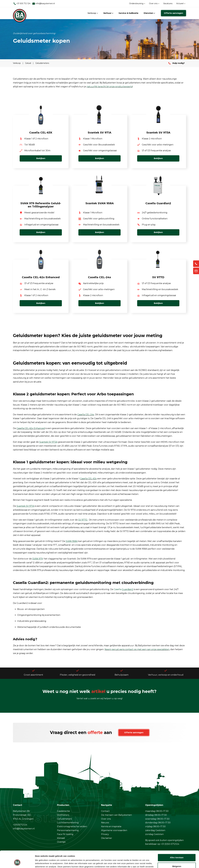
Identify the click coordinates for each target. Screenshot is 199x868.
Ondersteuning (137, 3)
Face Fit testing (65, 834)
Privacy (105, 834)
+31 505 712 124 (22, 3)
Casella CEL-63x (88, 479)
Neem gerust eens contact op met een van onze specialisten (137, 649)
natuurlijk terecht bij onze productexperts (109, 87)
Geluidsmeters (42, 63)
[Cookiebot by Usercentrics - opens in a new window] (17, 863)
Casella (123, 589)
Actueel (181, 3)
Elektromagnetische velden (72, 826)
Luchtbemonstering (68, 823)
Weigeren (177, 852)
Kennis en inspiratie (111, 826)
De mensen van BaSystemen (116, 815)
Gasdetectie (63, 811)
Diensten (149, 13)
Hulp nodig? (177, 63)
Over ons (154, 3)
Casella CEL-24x (86, 415)
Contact (105, 811)
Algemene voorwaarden (114, 830)
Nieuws (105, 823)
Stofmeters (63, 815)
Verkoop (93, 13)
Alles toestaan (177, 843)
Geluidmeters (64, 819)
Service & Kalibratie (128, 13)
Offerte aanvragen (173, 13)
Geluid (28, 63)
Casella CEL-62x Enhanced (31, 428)
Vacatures (168, 3)
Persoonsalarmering (68, 830)
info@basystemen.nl (43, 4)
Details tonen (41, 863)
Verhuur (108, 13)
